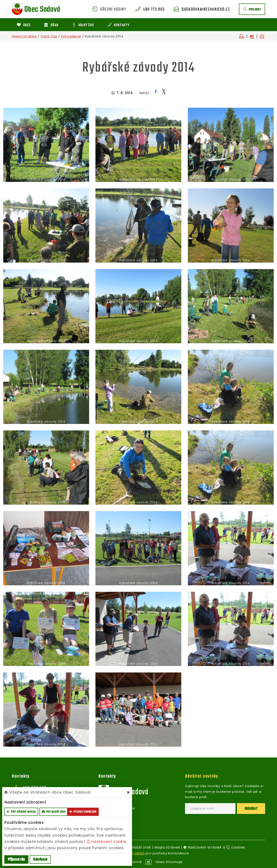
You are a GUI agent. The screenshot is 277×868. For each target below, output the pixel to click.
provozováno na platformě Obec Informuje (139, 862)
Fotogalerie (71, 36)
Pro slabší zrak (137, 847)
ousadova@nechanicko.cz (206, 10)
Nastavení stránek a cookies (214, 847)
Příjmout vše (16, 860)
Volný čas (49, 36)
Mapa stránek (167, 847)
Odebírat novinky (202, 776)
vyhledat (252, 10)
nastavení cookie (106, 842)
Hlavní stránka (24, 36)
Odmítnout (40, 860)
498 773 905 (154, 10)
